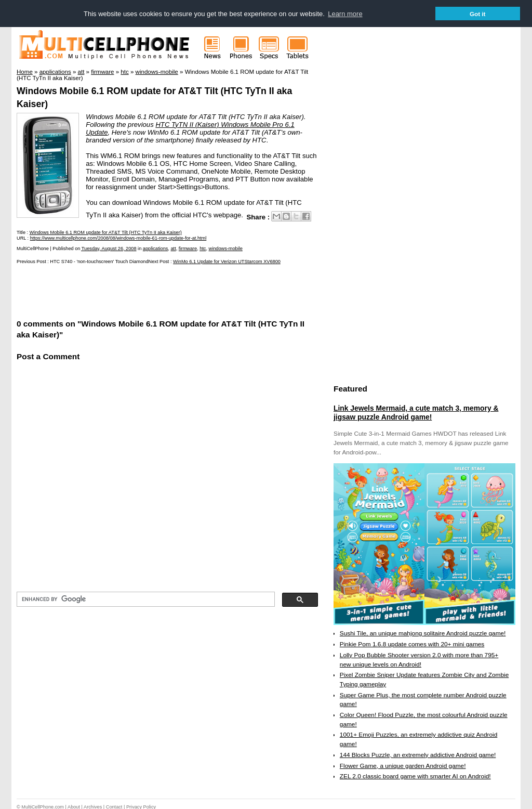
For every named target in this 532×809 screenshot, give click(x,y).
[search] (145, 599)
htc (203, 248)
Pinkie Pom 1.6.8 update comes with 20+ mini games (412, 644)
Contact (114, 806)
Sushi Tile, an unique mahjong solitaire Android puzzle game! (423, 633)
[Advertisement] (138, 290)
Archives (93, 806)
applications (156, 248)
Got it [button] (478, 14)
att (173, 248)
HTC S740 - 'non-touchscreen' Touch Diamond (99, 261)
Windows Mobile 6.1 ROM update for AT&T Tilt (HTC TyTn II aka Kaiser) (106, 232)
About (74, 806)
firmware (188, 248)
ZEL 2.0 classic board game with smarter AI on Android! (415, 776)
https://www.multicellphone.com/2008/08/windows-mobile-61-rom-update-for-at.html (118, 238)
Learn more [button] (345, 14)
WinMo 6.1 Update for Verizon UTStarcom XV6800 (227, 261)
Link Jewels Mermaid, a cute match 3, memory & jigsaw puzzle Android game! (416, 412)
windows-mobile (226, 248)
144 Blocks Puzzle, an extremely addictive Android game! (418, 754)
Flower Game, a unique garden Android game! (403, 765)
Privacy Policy (141, 806)
